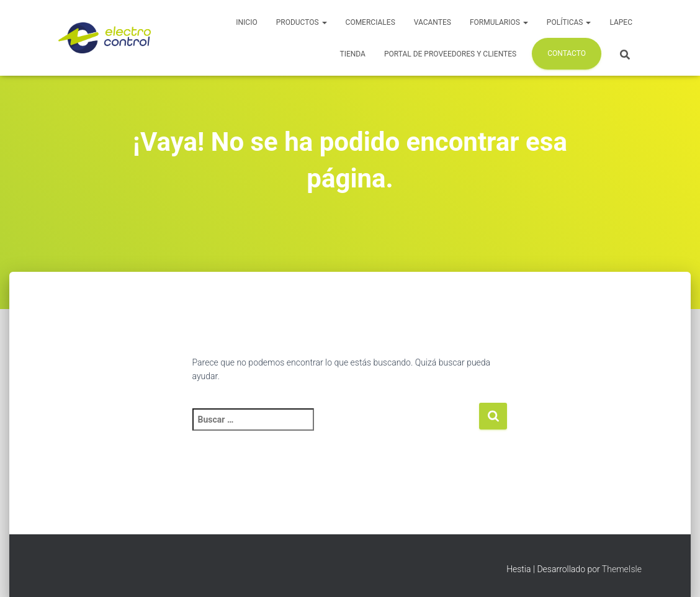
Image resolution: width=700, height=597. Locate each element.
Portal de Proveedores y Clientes (450, 54)
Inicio (246, 22)
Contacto (567, 53)
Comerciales (370, 22)
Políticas (569, 22)
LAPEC (621, 22)
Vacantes (433, 22)
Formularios (499, 22)
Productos (302, 22)
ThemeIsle (622, 569)
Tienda (353, 54)
